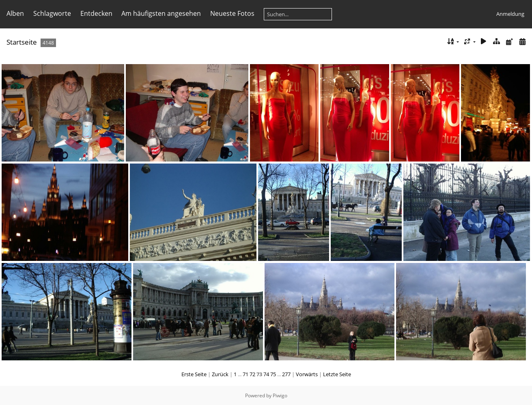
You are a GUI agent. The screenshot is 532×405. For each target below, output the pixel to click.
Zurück (220, 374)
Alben (15, 13)
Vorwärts (307, 374)
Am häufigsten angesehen (161, 13)
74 (266, 374)
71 (246, 374)
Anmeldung (510, 14)
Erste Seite (194, 374)
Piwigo (280, 395)
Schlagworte (52, 13)
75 (273, 374)
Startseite (22, 42)
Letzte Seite (337, 374)
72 (252, 374)
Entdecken (96, 13)
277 (286, 374)
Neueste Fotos (232, 13)
